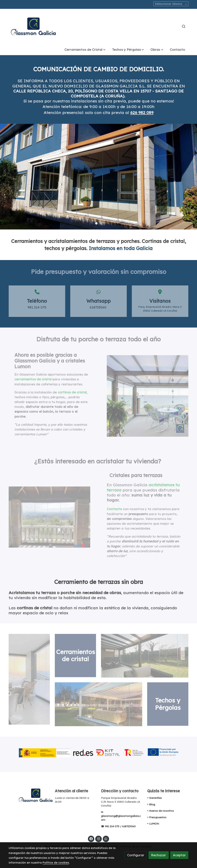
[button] (85, 49)
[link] (33, 26)
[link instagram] (98, 838)
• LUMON (153, 824)
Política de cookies (56, 863)
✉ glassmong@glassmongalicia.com (121, 816)
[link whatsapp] (106, 838)
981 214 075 (112, 826)
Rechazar (159, 855)
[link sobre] (29, 795)
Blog (152, 804)
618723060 (129, 826)
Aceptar (179, 855)
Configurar (136, 855)
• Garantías (154, 798)
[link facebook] (91, 838)
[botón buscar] (184, 26)
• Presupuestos (157, 817)
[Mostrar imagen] (99, 752)
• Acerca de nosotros (161, 811)
